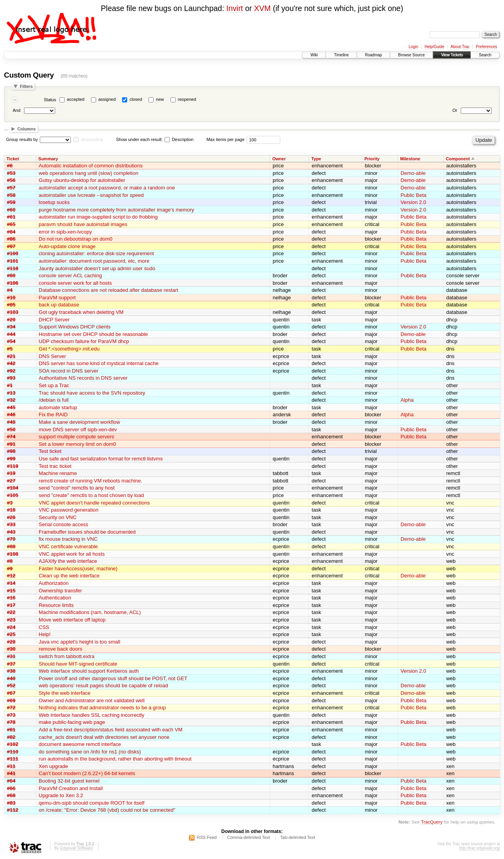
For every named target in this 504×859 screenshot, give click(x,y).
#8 (10, 561)
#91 (11, 444)
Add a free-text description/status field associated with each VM (110, 730)
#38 (11, 671)
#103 (13, 312)
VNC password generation (69, 510)
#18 (11, 510)
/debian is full (54, 400)
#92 (11, 371)
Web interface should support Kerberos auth (89, 671)
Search (485, 55)
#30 (11, 649)
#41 (11, 773)
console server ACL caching (70, 276)
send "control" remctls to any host (77, 488)
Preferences (487, 47)
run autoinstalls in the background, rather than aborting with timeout (115, 759)
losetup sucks (54, 202)
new (160, 99)
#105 (13, 495)
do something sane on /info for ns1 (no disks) (90, 752)
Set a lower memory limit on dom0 (77, 444)
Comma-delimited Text (249, 837)
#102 (13, 744)
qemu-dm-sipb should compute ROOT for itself (92, 803)
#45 (11, 407)
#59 (11, 202)
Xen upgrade (53, 766)
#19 (11, 473)
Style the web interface (65, 693)
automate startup (58, 407)
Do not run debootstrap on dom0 (75, 239)
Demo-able (413, 173)
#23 (11, 620)
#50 (11, 429)
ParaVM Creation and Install (71, 788)
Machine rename (58, 473)
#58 (11, 195)
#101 (13, 261)
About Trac (460, 47)
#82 (11, 737)
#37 (11, 664)
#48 (11, 422)
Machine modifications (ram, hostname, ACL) (90, 612)
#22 (11, 612)
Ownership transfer (60, 591)
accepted (76, 99)
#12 (11, 576)
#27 (11, 481)
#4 (10, 290)
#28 (11, 642)
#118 (13, 268)
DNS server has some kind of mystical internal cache (98, 363)
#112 (13, 810)
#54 (11, 341)
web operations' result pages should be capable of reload (103, 686)
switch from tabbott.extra (67, 656)
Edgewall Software (76, 848)
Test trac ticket (55, 466)
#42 (11, 363)
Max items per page (225, 139)
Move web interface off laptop (72, 620)
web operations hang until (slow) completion (88, 173)
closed (136, 99)
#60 (11, 210)
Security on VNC (57, 517)
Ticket (13, 159)
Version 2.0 (413, 202)
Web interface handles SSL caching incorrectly (91, 715)
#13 (11, 393)
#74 (11, 437)
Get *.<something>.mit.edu (69, 349)
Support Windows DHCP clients (75, 327)
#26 (11, 517)
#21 (11, 356)
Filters (26, 86)
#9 (10, 569)
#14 (11, 583)
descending (92, 139)
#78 (11, 722)
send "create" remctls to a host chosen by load (91, 495)
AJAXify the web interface (68, 561)
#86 (11, 239)
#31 (11, 656)
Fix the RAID (53, 415)
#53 (11, 173)
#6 (10, 166)
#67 (11, 693)
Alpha (407, 400)
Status (50, 100)
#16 (11, 598)
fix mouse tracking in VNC (68, 539)
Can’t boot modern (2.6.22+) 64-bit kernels (87, 773)
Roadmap (373, 55)
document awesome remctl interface (80, 744)
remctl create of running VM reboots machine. (90, 481)
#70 (11, 539)
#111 (13, 759)
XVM (262, 8)
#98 (11, 451)
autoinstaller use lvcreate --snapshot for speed (91, 195)
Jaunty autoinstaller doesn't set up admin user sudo (97, 268)
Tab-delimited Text (298, 837)
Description (179, 139)
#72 (11, 708)
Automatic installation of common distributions (91, 166)
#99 (11, 459)
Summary (48, 159)
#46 (11, 415)
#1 (10, 385)
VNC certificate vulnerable (68, 546)
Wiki (314, 55)
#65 (11, 224)
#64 (11, 781)
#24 (11, 627)
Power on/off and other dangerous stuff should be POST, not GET (113, 678)
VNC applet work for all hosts (72, 554)
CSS (44, 627)
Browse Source (411, 55)
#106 (13, 283)
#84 (11, 232)
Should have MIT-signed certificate (78, 664)
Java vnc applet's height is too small (79, 642)
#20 (11, 320)
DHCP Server (54, 320)
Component (458, 159)
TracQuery (432, 822)
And (17, 110)
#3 (10, 503)
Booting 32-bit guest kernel (69, 781)
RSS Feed (207, 837)
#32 (11, 400)
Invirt (235, 8)
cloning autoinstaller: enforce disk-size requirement (96, 253)
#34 (11, 327)
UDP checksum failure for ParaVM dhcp (84, 341)
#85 (11, 305)
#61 (11, 217)
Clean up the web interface (69, 576)
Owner (279, 159)
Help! (44, 634)
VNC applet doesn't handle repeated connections (94, 503)
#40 (11, 678)
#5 (10, 349)
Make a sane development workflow (79, 422)
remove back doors (60, 649)
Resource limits (56, 605)
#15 (11, 591)
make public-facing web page (72, 722)
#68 (11, 795)
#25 (11, 634)
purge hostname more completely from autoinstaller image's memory (116, 210)
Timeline (341, 55)
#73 (11, 715)
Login (413, 47)
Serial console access (63, 524)
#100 (13, 253)
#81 (11, 730)
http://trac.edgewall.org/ (480, 848)
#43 (11, 532)
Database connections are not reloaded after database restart (108, 290)
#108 (13, 554)
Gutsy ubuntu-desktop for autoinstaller (82, 180)
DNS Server (52, 356)
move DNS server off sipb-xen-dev (78, 429)
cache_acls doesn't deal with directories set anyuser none (104, 737)
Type (316, 159)
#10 (11, 298)
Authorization (54, 583)
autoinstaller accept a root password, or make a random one (107, 188)
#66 (11, 788)
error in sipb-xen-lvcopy (65, 232)
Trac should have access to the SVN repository (92, 393)
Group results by (22, 139)
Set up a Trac (54, 385)
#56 (11, 180)
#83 (11, 803)
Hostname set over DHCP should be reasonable (93, 334)
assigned (107, 99)
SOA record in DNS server (69, 371)
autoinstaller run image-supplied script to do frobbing (98, 217)
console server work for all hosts (75, 283)
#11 (11, 766)
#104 (13, 488)
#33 (11, 524)
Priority (372, 159)
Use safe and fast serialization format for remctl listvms (101, 459)
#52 (11, 686)
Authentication (55, 598)
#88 (11, 546)
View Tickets (452, 55)
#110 (13, 752)
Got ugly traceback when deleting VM (81, 312)
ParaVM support (57, 298)
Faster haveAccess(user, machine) (78, 569)
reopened (187, 99)
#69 (11, 700)
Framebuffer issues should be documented (87, 532)
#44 (11, 334)
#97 (11, 246)
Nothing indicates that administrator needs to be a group (102, 708)
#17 (11, 605)
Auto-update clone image (67, 246)
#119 (13, 466)
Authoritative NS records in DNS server (83, 378)
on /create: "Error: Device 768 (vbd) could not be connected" (107, 810)
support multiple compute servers (76, 437)
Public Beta (413, 195)
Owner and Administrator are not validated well (92, 700)
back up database (59, 305)
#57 (11, 188)
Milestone (410, 159)
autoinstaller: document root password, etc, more (94, 261)
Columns (27, 129)
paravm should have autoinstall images (83, 224)
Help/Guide (434, 47)
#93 (11, 378)
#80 (11, 276)
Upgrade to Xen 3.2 (61, 795)
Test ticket (50, 451)
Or (455, 110)
